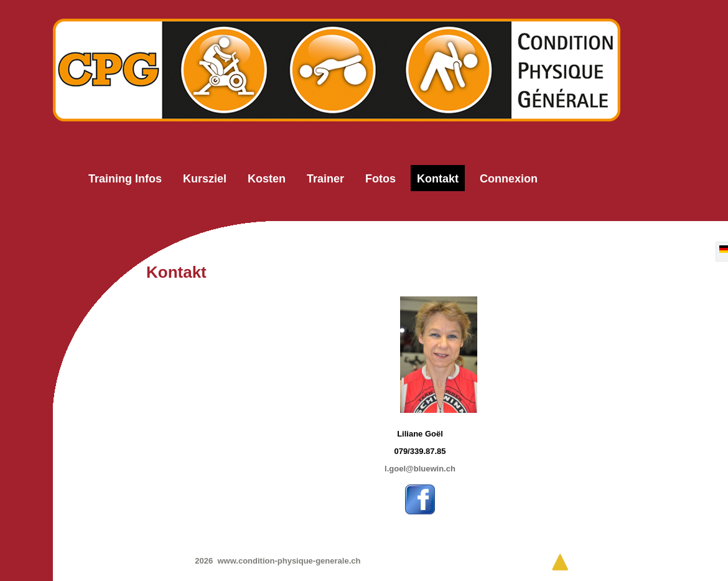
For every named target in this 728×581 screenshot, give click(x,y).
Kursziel (205, 179)
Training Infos (125, 179)
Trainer (325, 179)
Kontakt (438, 179)
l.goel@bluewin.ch (420, 469)
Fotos (380, 179)
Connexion (509, 179)
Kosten (267, 179)
